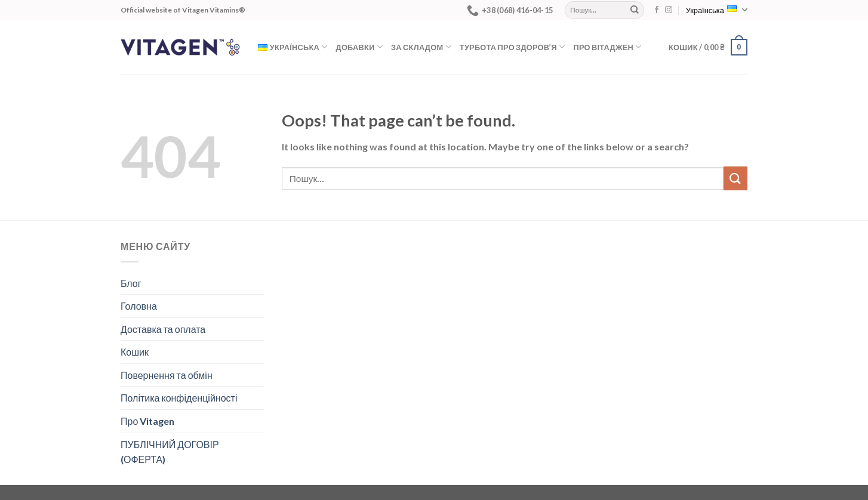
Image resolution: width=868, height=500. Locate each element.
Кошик (135, 352)
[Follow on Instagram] (669, 10)
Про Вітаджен (607, 47)
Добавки (360, 47)
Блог (131, 283)
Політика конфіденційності (179, 398)
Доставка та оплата (163, 329)
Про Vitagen (147, 421)
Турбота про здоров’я (513, 47)
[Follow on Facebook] (657, 10)
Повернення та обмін (167, 375)
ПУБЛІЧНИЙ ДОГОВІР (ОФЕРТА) (170, 452)
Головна (139, 306)
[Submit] (635, 10)
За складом (421, 47)
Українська (717, 10)
